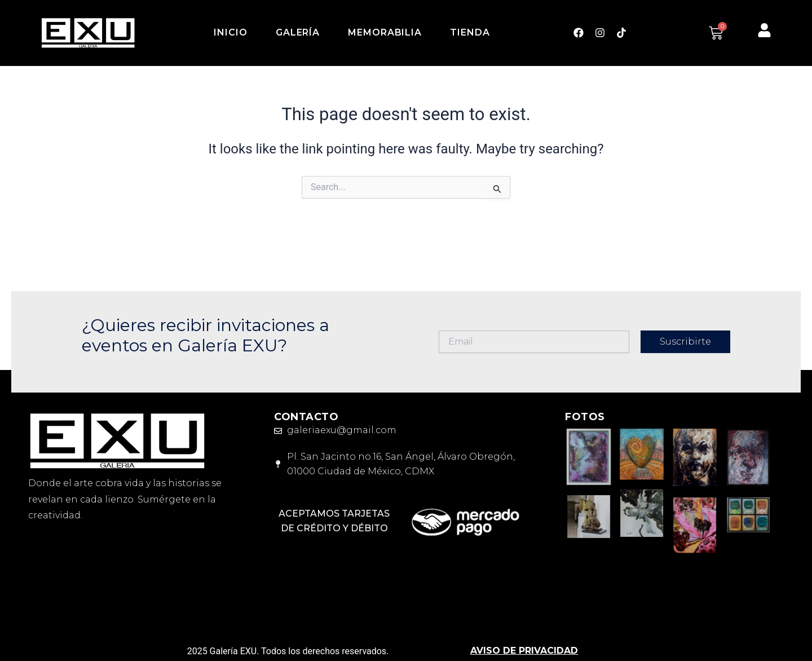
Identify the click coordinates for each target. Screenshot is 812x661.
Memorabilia (385, 32)
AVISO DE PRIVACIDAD (524, 651)
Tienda (470, 32)
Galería (298, 32)
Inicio (230, 32)
